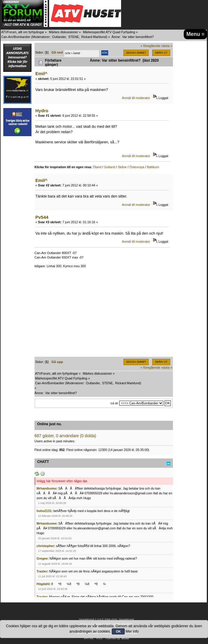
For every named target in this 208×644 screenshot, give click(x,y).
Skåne (122, 167)
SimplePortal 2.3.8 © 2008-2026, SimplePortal (106, 619)
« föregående (150, 46)
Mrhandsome (46, 488)
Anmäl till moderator (136, 98)
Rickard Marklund (94, 37)
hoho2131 (44, 511)
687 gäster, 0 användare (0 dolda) (65, 436)
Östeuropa (137, 167)
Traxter (42, 571)
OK (118, 631)
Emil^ (41, 73)
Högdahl (43, 584)
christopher (45, 546)
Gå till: (114, 403)
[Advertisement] (104, 315)
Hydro (42, 111)
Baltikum (153, 167)
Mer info (132, 631)
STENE (74, 37)
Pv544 (42, 217)
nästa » (167, 46)
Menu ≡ (196, 34)
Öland (97, 167)
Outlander (59, 37)
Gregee (42, 558)
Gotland (110, 167)
